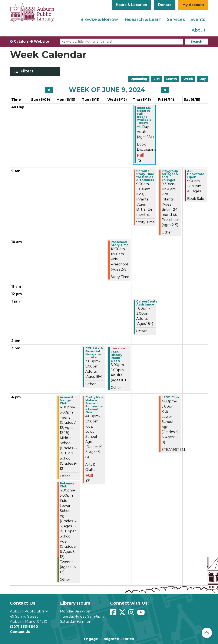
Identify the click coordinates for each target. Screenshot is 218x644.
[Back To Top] (207, 633)
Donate (165, 5)
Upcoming (139, 79)
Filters (28, 71)
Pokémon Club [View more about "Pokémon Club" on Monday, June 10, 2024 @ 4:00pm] (68, 485)
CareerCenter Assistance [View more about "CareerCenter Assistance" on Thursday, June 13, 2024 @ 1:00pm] (148, 303)
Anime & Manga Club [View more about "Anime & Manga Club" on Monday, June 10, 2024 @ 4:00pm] (67, 400)
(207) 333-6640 (24, 627)
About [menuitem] (199, 30)
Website (42, 41)
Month (172, 79)
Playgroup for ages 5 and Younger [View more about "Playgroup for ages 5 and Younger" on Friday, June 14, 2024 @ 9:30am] (170, 176)
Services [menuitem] (176, 19)
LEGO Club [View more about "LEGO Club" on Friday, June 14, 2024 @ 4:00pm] (170, 397)
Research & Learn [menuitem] (142, 19)
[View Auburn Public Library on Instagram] (132, 614)
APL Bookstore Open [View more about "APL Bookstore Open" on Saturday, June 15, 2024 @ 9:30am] (196, 174)
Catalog (21, 41)
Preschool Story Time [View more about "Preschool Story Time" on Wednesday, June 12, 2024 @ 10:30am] (120, 243)
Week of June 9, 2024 (107, 90)
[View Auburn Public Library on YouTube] (141, 614)
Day (203, 79)
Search (196, 42)
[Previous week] (49, 90)
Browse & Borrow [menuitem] (99, 19)
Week (188, 79)
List (157, 79)
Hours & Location (131, 5)
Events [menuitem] (198, 19)
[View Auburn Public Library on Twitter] (123, 614)
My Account (193, 5)
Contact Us (20, 632)
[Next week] (165, 90)
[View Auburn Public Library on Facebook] (114, 614)
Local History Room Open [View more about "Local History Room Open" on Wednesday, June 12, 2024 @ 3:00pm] (116, 356)
